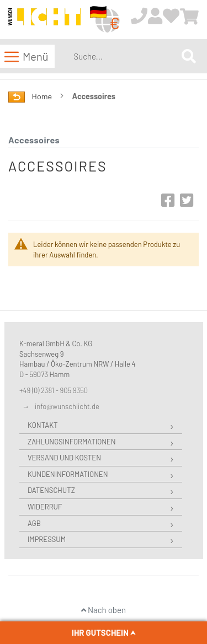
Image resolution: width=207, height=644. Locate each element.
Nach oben (104, 610)
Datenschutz (51, 490)
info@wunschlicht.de (67, 406)
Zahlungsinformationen (71, 442)
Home (43, 96)
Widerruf (45, 507)
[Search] (189, 56)
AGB (34, 523)
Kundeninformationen (68, 474)
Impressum (47, 539)
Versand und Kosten (64, 458)
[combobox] (125, 56)
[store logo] (44, 20)
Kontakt (43, 425)
